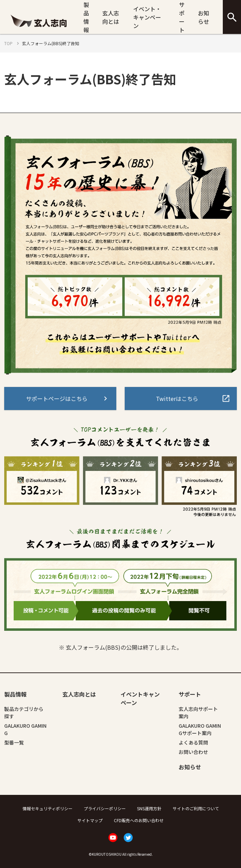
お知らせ (204, 17)
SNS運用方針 (149, 808)
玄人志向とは (111, 17)
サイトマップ (90, 820)
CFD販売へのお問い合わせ (139, 820)
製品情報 (86, 17)
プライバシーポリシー (105, 808)
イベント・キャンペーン (147, 17)
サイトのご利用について (196, 808)
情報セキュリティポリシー (47, 808)
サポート (182, 17)
